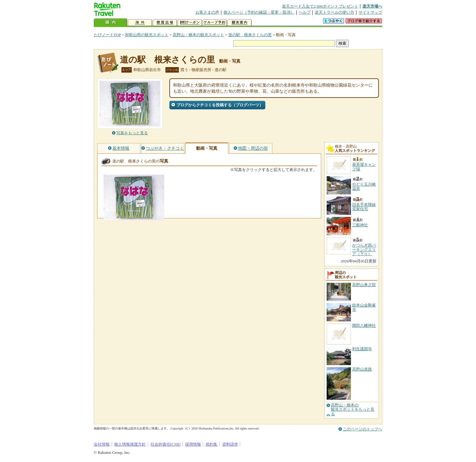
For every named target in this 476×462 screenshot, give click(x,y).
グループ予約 (215, 23)
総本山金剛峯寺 (364, 307)
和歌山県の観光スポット (147, 35)
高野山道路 (362, 369)
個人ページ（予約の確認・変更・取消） (259, 12)
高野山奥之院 (364, 285)
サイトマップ (370, 12)
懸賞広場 (165, 23)
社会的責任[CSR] (166, 444)
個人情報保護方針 (130, 444)
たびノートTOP (107, 35)
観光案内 (240, 23)
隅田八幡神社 (364, 325)
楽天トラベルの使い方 (335, 12)
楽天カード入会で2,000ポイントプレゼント (320, 6)
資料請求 (230, 444)
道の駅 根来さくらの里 (250, 35)
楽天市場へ (372, 6)
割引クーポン (190, 23)
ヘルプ (305, 12)
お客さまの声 (207, 12)
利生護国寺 (362, 349)
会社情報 (102, 444)
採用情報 (193, 444)
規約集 (211, 444)
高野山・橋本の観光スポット (198, 35)
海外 (140, 23)
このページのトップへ (362, 429)
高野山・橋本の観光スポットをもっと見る (353, 410)
